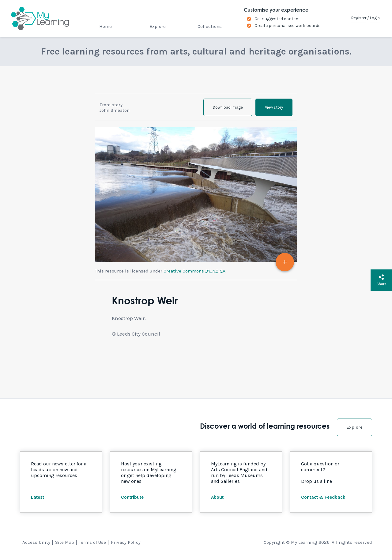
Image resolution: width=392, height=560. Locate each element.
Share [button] (381, 280)
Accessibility (36, 542)
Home (106, 26)
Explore (158, 26)
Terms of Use (92, 542)
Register (359, 18)
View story (274, 107)
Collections (210, 26)
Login (375, 18)
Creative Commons (194, 271)
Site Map (65, 542)
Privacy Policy (126, 542)
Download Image (228, 107)
